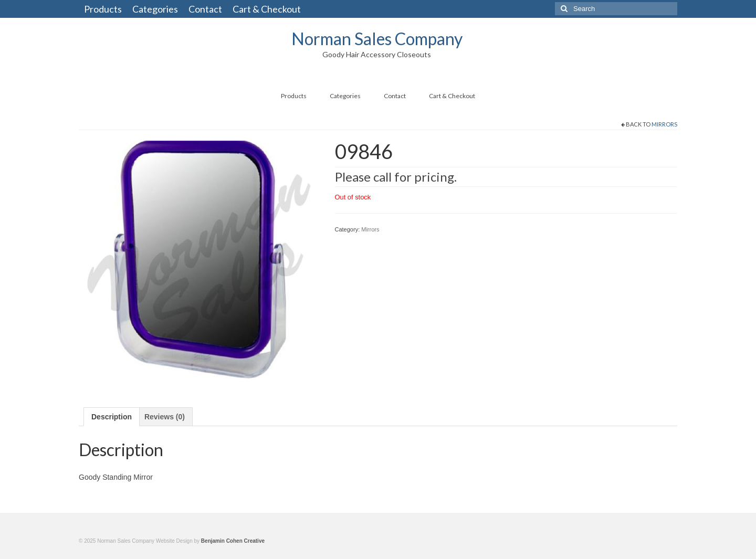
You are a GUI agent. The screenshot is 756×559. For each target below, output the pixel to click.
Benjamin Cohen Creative (233, 541)
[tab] (112, 417)
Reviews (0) (165, 417)
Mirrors (664, 124)
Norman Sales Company (377, 39)
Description (112, 417)
